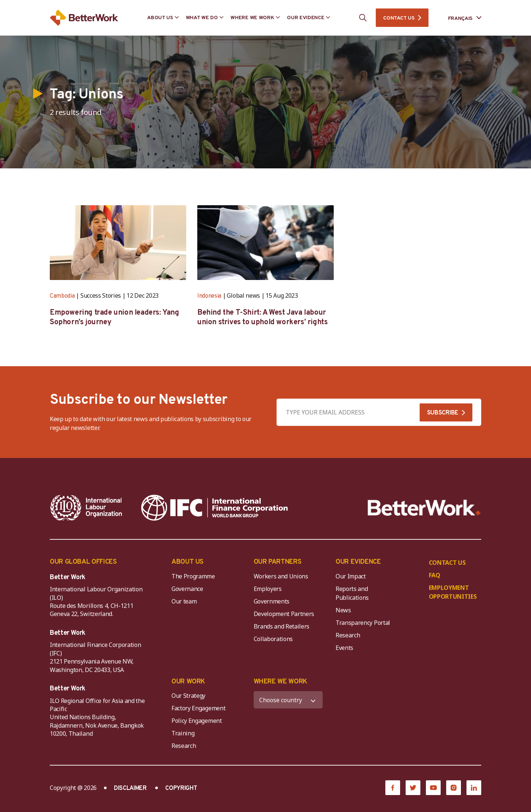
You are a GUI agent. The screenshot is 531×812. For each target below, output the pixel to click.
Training (183, 733)
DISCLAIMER (130, 788)
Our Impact (351, 576)
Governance (187, 589)
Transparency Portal (363, 623)
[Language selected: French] (459, 18)
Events (344, 648)
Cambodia (62, 296)
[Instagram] (454, 788)
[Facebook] (393, 788)
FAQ (435, 575)
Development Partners (284, 614)
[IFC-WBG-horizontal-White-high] (214, 508)
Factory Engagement (198, 708)
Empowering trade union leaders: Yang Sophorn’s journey (114, 318)
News (343, 610)
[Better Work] (424, 508)
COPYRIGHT (181, 788)
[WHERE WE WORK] (288, 700)
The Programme (193, 576)
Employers (268, 589)
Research (348, 635)
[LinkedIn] (474, 788)
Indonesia (209, 296)
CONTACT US (399, 18)
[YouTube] (433, 788)
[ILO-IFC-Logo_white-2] (86, 508)
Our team (184, 601)
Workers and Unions (281, 576)
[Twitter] (413, 788)
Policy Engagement (198, 721)
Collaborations (273, 639)
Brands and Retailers (282, 626)
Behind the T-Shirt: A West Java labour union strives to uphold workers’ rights (262, 318)
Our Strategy (188, 696)
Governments (272, 601)
